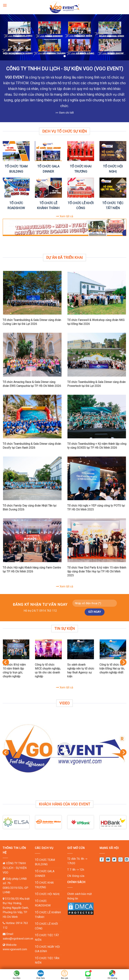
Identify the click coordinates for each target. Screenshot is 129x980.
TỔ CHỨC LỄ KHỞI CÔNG (46, 926)
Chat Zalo (41, 978)
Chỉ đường (112, 978)
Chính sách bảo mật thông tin (80, 896)
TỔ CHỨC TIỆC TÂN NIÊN (47, 960)
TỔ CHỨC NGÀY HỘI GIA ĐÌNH (47, 949)
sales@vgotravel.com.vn (18, 939)
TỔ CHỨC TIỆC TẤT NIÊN (47, 938)
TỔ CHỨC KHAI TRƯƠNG (44, 885)
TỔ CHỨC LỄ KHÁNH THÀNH (48, 915)
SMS (88, 978)
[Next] (123, 662)
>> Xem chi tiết (65, 113)
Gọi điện (17, 978)
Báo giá (64, 978)
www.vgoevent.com (15, 949)
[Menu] (5, 5)
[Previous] (6, 662)
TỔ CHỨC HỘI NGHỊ (47, 894)
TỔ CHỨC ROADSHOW (43, 903)
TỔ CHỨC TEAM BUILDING (45, 862)
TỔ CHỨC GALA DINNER (45, 874)
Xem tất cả (65, 216)
